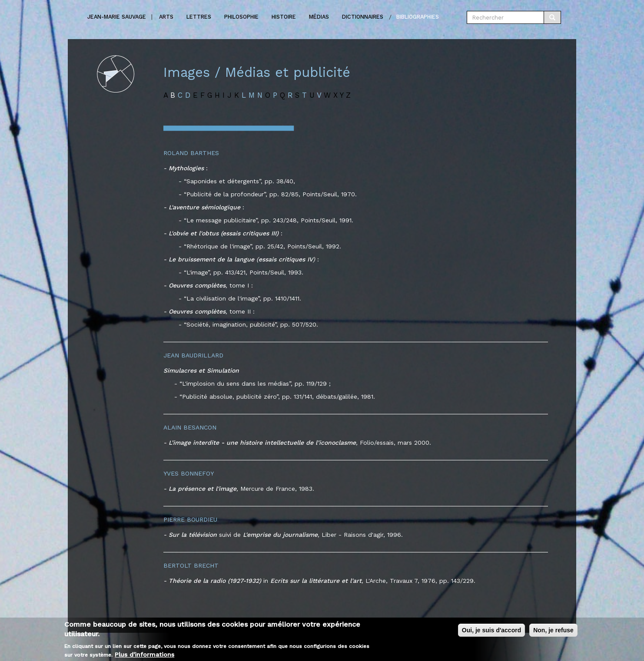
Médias (319, 17)
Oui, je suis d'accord (491, 633)
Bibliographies (418, 17)
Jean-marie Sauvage (117, 17)
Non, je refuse (553, 633)
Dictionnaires (363, 17)
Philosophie (241, 17)
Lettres (199, 17)
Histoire (284, 17)
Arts (166, 17)
